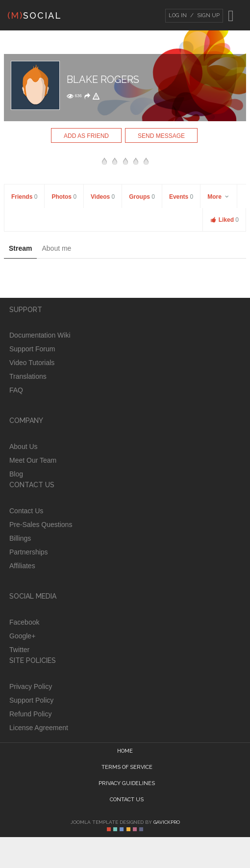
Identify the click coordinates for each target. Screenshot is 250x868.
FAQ (16, 390)
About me (56, 248)
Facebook (24, 622)
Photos (64, 197)
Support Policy (31, 700)
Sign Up (208, 15)
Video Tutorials (32, 363)
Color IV (128, 829)
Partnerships (29, 552)
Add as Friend (86, 136)
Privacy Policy (31, 686)
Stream (20, 248)
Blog (16, 474)
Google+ (22, 636)
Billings (20, 538)
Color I (109, 829)
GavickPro (167, 822)
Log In (178, 15)
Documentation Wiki (40, 335)
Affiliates (22, 566)
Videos (103, 197)
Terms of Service (127, 767)
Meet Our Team (33, 460)
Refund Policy (30, 714)
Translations (28, 376)
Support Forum (32, 349)
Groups (142, 197)
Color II (115, 829)
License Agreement (39, 728)
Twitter (19, 650)
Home (125, 751)
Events (181, 197)
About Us (24, 447)
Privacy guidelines (127, 783)
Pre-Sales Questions (41, 525)
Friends (24, 197)
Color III (122, 829)
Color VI (141, 829)
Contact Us (26, 511)
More (219, 197)
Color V (135, 829)
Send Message (161, 136)
